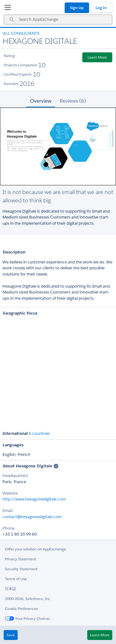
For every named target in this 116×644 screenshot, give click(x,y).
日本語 (11, 589)
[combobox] (58, 20)
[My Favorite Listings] (6, 9)
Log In (101, 8)
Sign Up (77, 8)
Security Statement (21, 569)
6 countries (39, 434)
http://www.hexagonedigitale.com (34, 499)
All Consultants (21, 33)
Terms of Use (16, 579)
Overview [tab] (41, 101)
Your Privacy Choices (27, 618)
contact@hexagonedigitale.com (32, 517)
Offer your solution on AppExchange (36, 549)
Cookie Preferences (21, 609)
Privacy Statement (20, 559)
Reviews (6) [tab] (73, 101)
